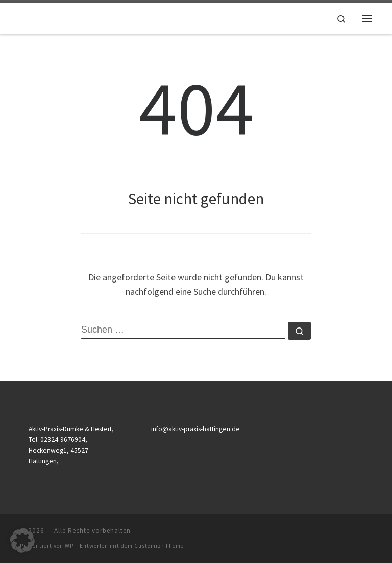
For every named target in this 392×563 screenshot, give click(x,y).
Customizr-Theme (159, 546)
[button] (22, 541)
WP (69, 546)
